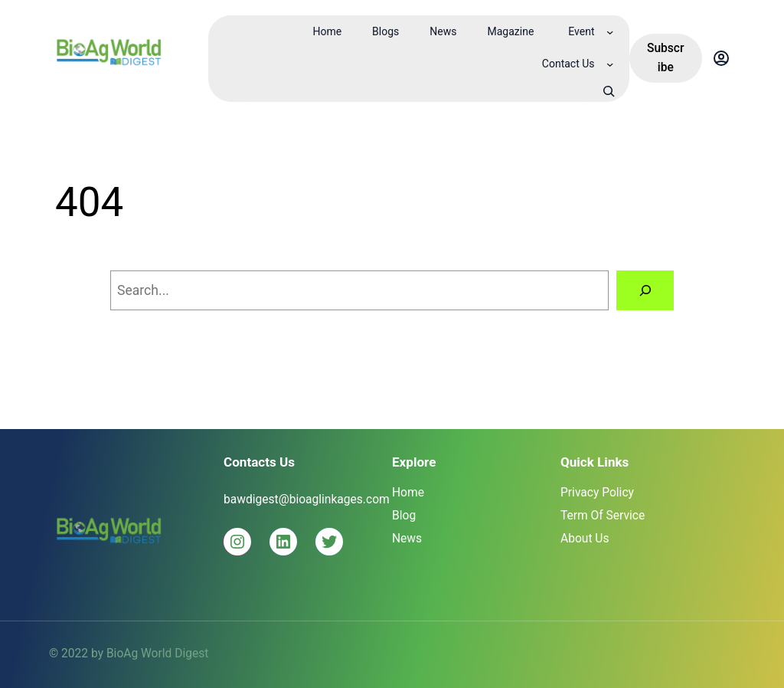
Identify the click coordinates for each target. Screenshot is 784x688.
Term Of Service (603, 516)
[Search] (645, 290)
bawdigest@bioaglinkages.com (307, 500)
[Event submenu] (610, 32)
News (407, 539)
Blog (404, 516)
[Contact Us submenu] (610, 64)
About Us (585, 539)
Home (408, 493)
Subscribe (666, 58)
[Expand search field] (609, 91)
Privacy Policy (597, 493)
